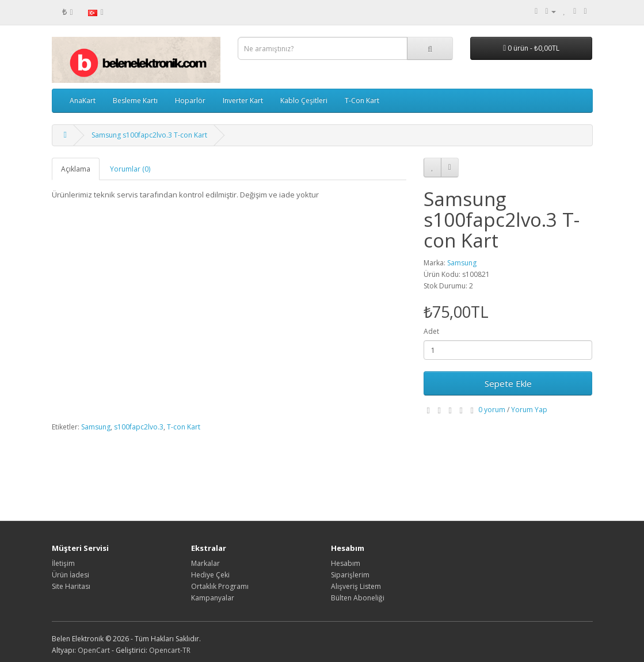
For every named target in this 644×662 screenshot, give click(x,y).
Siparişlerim (350, 575)
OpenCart (94, 650)
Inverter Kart (243, 100)
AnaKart (83, 100)
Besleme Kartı (135, 100)
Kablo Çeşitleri (304, 100)
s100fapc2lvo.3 (139, 427)
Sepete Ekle (508, 383)
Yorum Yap (529, 410)
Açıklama (76, 169)
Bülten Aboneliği (358, 598)
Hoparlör (190, 100)
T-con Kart (184, 427)
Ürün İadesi (71, 575)
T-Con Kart (362, 100)
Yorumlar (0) (130, 169)
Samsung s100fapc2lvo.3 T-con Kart (149, 135)
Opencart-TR (170, 650)
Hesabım (346, 563)
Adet (431, 331)
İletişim (63, 563)
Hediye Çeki (210, 575)
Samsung (462, 263)
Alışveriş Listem (356, 586)
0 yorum (492, 410)
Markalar (205, 563)
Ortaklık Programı (220, 586)
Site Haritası (71, 586)
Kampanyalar (213, 598)
